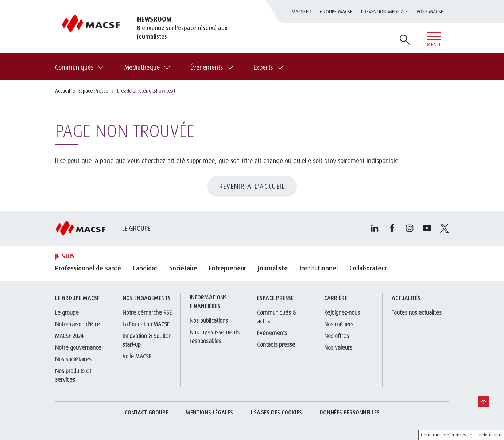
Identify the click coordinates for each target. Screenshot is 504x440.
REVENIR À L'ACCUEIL (252, 186)
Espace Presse (94, 91)
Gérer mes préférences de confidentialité (461, 435)
